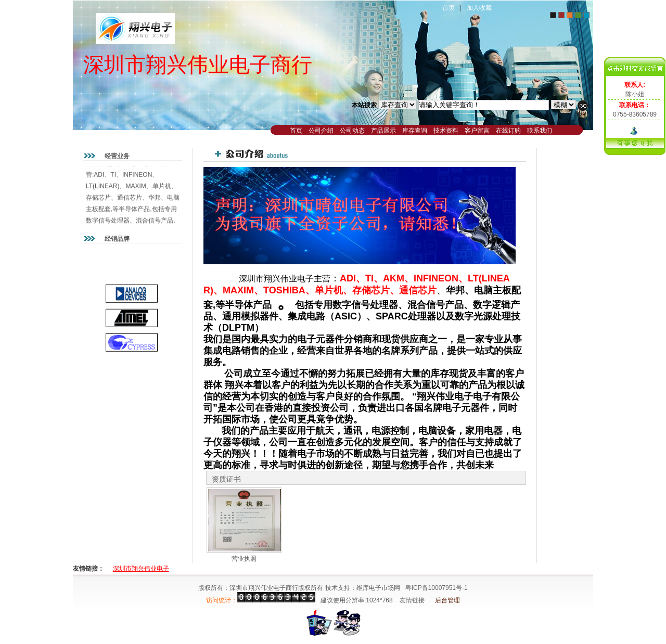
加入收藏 (479, 8)
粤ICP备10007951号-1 (437, 588)
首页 (449, 8)
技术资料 (446, 131)
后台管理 (447, 600)
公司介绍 (321, 131)
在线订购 (508, 131)
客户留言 (477, 131)
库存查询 (415, 131)
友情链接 (412, 600)
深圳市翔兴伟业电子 (141, 569)
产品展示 (383, 131)
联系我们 (540, 131)
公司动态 (352, 131)
